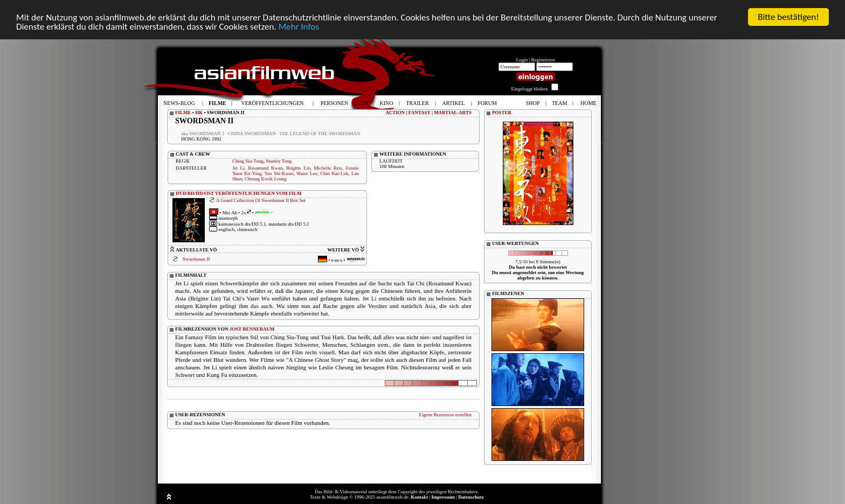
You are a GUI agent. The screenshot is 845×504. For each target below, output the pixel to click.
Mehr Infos (299, 27)
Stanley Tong (279, 161)
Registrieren (543, 60)
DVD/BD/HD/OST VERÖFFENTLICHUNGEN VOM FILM (239, 193)
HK (199, 113)
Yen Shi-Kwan (279, 173)
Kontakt (419, 497)
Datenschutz (471, 497)
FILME (183, 113)
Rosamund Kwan (265, 168)
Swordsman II (196, 259)
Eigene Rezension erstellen (445, 414)
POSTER (502, 113)
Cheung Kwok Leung (266, 179)
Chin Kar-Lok (335, 173)
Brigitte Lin (298, 168)
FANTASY (420, 113)
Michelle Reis (328, 168)
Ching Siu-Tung (248, 161)
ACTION (395, 113)
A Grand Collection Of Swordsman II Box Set (261, 200)
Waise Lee (307, 173)
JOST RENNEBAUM (252, 328)
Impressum (443, 497)
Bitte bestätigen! (788, 17)
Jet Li (238, 168)
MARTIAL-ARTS (453, 113)
